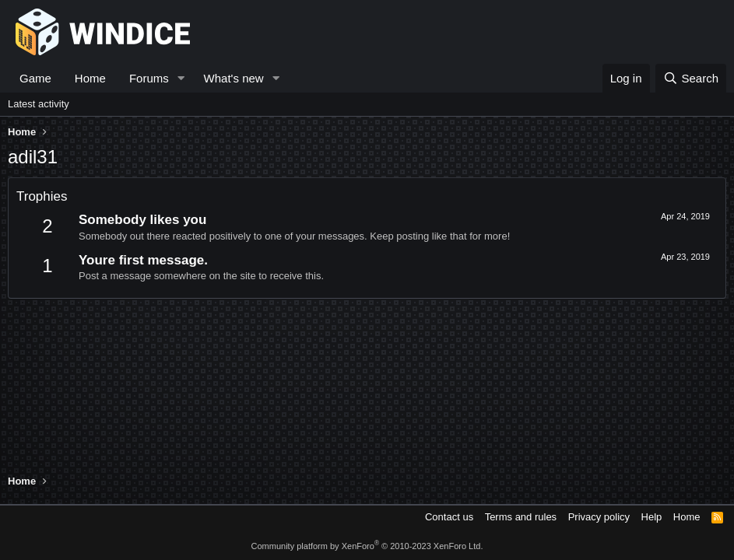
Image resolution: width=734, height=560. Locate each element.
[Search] (691, 78)
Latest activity (39, 104)
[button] (181, 78)
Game (35, 78)
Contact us (449, 517)
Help (652, 517)
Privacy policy (599, 517)
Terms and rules (521, 517)
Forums (149, 78)
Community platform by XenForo (367, 546)
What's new (234, 78)
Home (90, 78)
